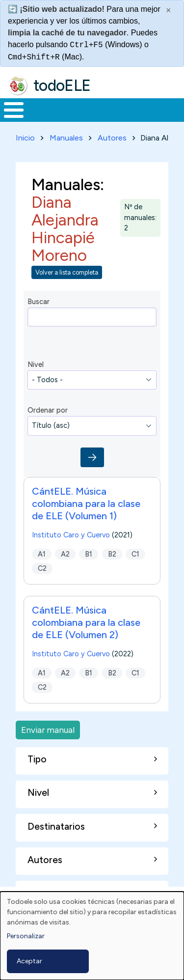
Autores (112, 138)
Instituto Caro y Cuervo (71, 535)
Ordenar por (48, 410)
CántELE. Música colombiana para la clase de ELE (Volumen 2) (86, 622)
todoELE (62, 85)
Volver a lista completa (67, 272)
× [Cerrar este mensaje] (169, 10)
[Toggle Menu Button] (14, 110)
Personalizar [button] (26, 936)
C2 (42, 568)
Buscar (39, 302)
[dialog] (92, 936)
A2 (65, 554)
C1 (135, 554)
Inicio (25, 138)
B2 (112, 554)
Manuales (66, 138)
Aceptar (29, 961)
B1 (89, 554)
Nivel (36, 364)
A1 (42, 554)
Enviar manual (48, 730)
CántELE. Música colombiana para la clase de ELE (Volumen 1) (86, 504)
